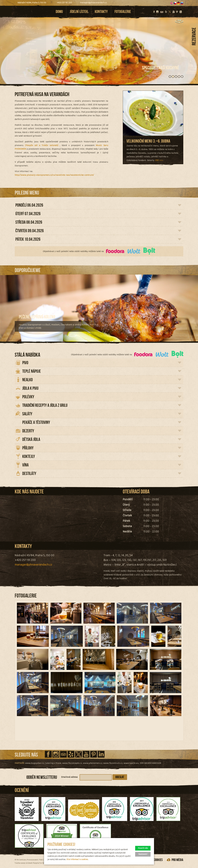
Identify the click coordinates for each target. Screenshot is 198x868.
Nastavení (143, 854)
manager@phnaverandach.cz (93, 3)
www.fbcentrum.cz (113, 763)
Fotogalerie (123, 11)
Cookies (158, 860)
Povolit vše (143, 848)
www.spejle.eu (131, 763)
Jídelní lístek (79, 11)
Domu (59, 11)
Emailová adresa (69, 777)
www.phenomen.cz (93, 763)
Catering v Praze (53, 763)
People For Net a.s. (41, 863)
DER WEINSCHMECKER (150, 763)
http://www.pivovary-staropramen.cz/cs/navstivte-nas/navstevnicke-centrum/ (54, 175)
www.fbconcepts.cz (72, 763)
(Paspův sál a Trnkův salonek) (42, 145)
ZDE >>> (159, 160)
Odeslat (120, 777)
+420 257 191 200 (64, 3)
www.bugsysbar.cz (35, 763)
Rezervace (194, 36)
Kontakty (101, 11)
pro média (177, 860)
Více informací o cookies (77, 859)
